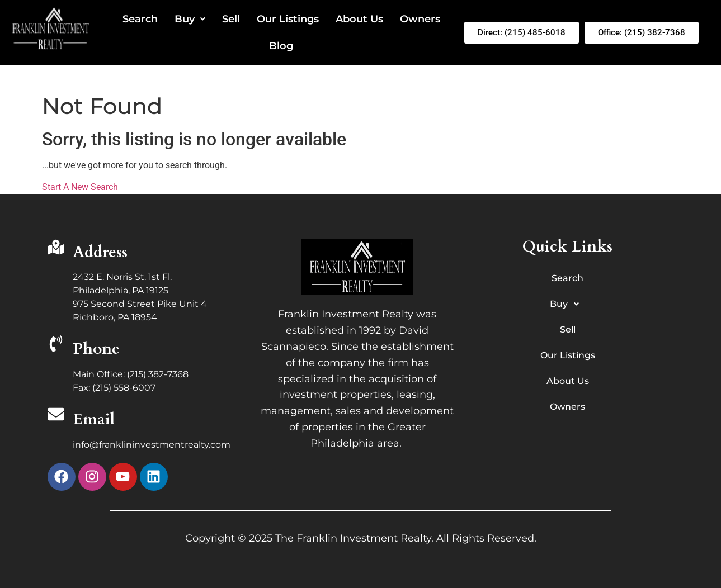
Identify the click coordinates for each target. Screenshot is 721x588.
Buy (190, 19)
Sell (231, 19)
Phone (96, 349)
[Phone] (56, 345)
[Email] (56, 416)
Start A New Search (80, 187)
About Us (359, 19)
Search (140, 19)
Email (94, 419)
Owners (420, 19)
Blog (281, 46)
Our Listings (288, 19)
